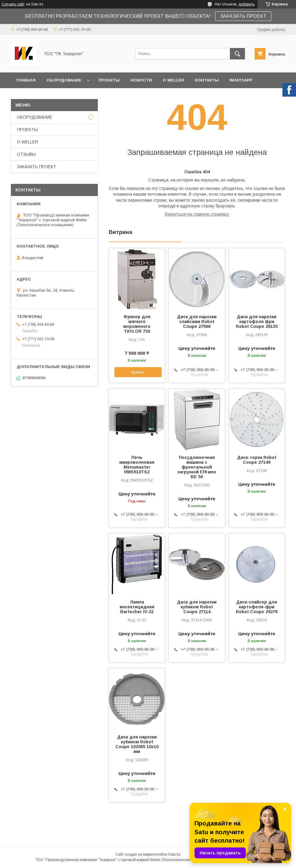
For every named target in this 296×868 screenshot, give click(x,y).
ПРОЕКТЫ (109, 80)
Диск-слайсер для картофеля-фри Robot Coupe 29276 (257, 607)
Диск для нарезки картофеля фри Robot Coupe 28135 (257, 322)
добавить (246, 4)
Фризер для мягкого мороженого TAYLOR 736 (137, 324)
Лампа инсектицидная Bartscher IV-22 (137, 607)
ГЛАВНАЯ (26, 80)
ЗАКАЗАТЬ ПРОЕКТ (243, 16)
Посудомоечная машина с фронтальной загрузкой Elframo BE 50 (197, 467)
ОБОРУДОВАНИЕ (64, 80)
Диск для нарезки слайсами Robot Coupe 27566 (197, 322)
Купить (138, 372)
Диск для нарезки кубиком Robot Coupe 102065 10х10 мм (137, 744)
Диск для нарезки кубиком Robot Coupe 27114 (197, 607)
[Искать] (237, 54)
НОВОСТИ (141, 80)
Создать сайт (13, 4)
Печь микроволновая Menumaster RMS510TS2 (137, 465)
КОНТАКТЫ (207, 80)
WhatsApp (241, 80)
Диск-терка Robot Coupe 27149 (257, 460)
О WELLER (174, 80)
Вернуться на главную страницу (197, 214)
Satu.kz (174, 854)
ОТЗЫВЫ (26, 154)
